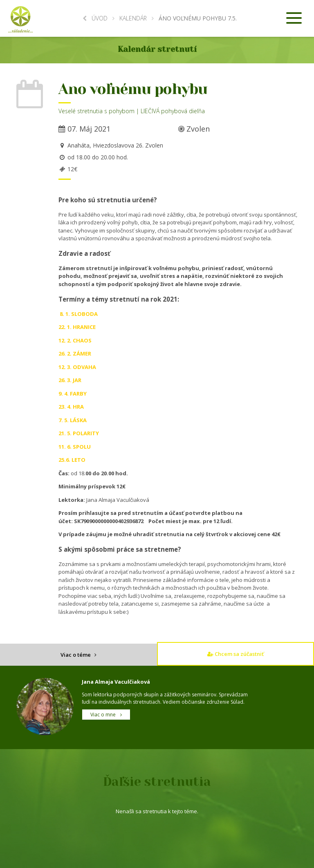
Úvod (95, 18)
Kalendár (133, 18)
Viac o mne (106, 715)
